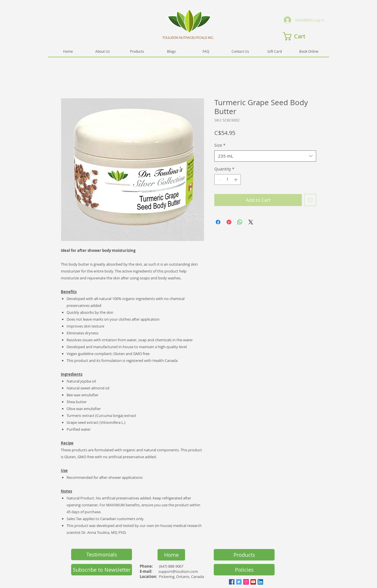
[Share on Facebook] (218, 222)
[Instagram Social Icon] (246, 582)
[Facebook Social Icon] (232, 582)
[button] (299, 36)
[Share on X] (251, 222)
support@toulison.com (178, 571)
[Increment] (236, 180)
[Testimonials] (102, 554)
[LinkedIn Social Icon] (260, 582)
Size (220, 145)
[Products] (244, 555)
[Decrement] (219, 180)
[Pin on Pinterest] (229, 222)
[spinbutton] (228, 180)
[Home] (171, 555)
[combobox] (265, 156)
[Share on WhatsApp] (240, 222)
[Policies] (244, 570)
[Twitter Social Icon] (239, 582)
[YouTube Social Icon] (253, 582)
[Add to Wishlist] (310, 200)
